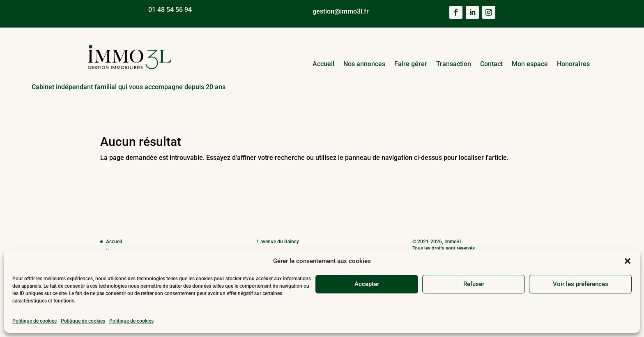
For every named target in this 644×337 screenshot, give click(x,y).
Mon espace (530, 64)
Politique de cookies (34, 321)
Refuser (474, 284)
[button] (628, 261)
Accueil (323, 64)
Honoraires (573, 64)
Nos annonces (364, 64)
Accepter (367, 284)
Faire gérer (411, 64)
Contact (491, 64)
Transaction (454, 64)
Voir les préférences (581, 284)
